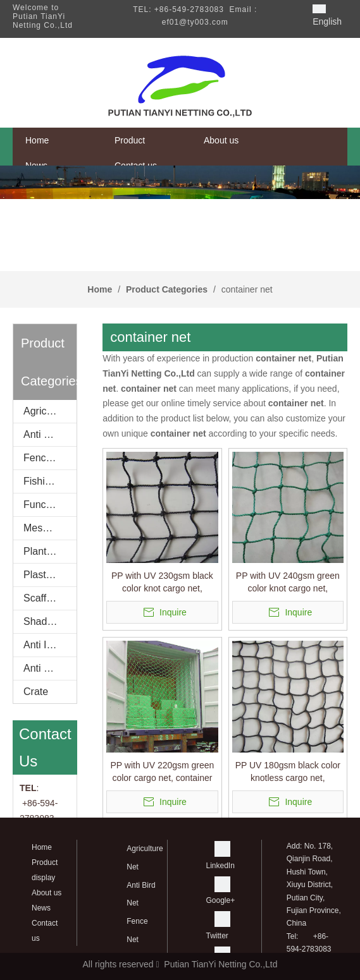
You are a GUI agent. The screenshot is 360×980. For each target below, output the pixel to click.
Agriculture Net (50, 411)
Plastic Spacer (50, 575)
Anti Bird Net (50, 434)
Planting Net (50, 551)
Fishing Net (49, 481)
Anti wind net (50, 668)
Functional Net (50, 505)
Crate (36, 692)
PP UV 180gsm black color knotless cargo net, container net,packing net (288, 772)
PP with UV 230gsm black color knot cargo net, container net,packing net (162, 583)
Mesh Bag (46, 528)
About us (47, 893)
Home (42, 847)
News (41, 908)
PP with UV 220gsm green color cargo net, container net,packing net (162, 772)
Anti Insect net (50, 645)
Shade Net (47, 621)
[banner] (180, 182)
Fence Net (47, 458)
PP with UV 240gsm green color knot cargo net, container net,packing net (288, 583)
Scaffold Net (50, 598)
